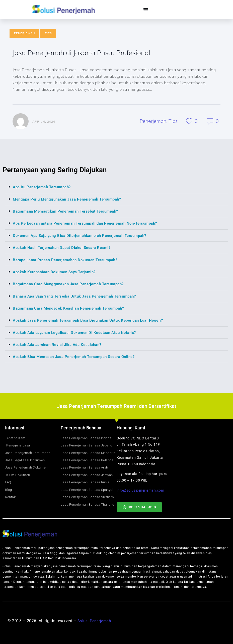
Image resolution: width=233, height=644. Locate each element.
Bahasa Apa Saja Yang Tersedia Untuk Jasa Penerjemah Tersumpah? (80, 296)
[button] (116, 188)
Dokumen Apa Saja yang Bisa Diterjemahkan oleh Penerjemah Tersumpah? (85, 236)
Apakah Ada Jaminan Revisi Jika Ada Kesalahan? (60, 344)
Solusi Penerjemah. (96, 620)
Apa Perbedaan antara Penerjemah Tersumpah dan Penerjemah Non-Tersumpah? (92, 224)
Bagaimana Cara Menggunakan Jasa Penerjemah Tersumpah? (73, 284)
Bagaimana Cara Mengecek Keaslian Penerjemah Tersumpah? (73, 308)
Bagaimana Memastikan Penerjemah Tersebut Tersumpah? (70, 212)
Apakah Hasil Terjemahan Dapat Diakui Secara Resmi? (65, 248)
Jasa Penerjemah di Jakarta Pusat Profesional (86, 53)
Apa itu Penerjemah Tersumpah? (44, 188)
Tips (48, 33)
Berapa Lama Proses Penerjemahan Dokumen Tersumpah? (69, 260)
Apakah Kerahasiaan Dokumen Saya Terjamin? (58, 272)
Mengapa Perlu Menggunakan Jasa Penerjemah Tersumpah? (71, 200)
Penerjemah (24, 33)
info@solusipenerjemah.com (140, 490)
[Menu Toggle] (146, 10)
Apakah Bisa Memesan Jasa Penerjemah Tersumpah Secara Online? (79, 356)
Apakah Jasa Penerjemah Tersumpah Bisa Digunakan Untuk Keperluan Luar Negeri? (94, 320)
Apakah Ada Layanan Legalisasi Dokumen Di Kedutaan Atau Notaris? (79, 332)
